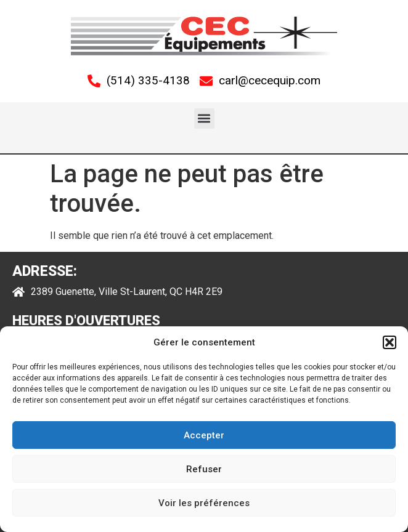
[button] (390, 342)
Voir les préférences (204, 503)
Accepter (204, 435)
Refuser (204, 469)
